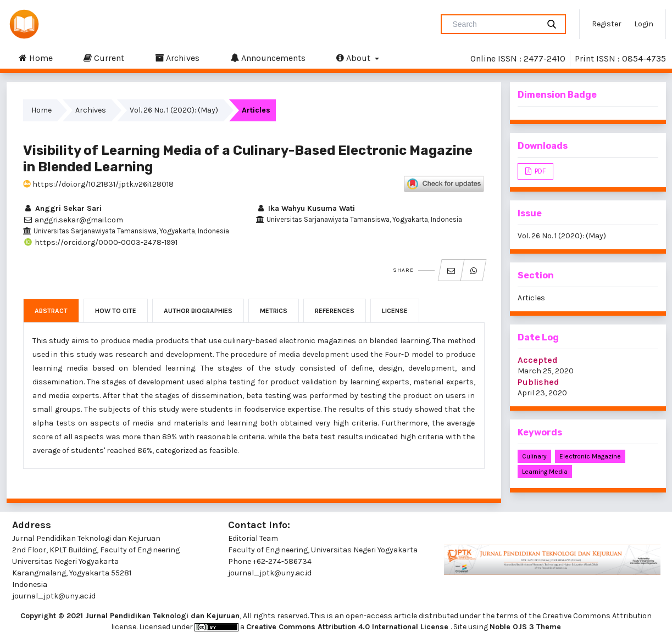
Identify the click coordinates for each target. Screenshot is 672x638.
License (395, 311)
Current (104, 58)
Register (607, 24)
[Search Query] (495, 24)
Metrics (274, 311)
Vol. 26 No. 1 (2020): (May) (174, 110)
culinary (534, 456)
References (335, 311)
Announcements (268, 58)
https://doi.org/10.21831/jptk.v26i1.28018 (98, 184)
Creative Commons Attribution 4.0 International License (348, 627)
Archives (177, 58)
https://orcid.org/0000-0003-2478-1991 (100, 242)
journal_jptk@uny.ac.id (270, 573)
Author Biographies (198, 311)
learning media (545, 472)
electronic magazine (590, 456)
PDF (539, 171)
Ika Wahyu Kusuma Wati (306, 208)
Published (538, 382)
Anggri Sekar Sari (62, 208)
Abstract (51, 311)
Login (644, 24)
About (354, 58)
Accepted (538, 360)
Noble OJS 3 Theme (525, 627)
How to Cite (116, 311)
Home (36, 58)
